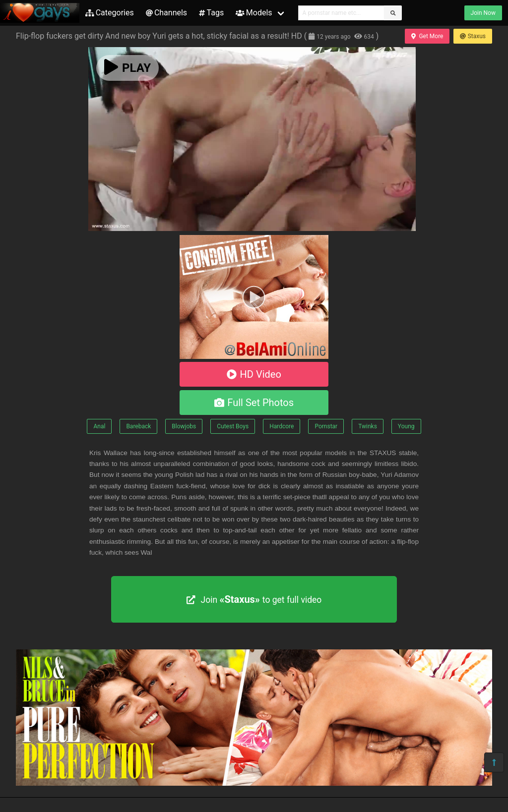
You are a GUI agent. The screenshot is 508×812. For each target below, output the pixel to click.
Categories (110, 13)
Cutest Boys (233, 426)
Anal (99, 426)
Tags (211, 13)
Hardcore (282, 426)
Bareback (138, 426)
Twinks (368, 426)
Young (406, 426)
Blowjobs (184, 426)
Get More (427, 36)
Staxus (473, 36)
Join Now (483, 13)
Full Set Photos (254, 403)
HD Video (254, 374)
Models (254, 13)
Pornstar (326, 426)
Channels (166, 13)
